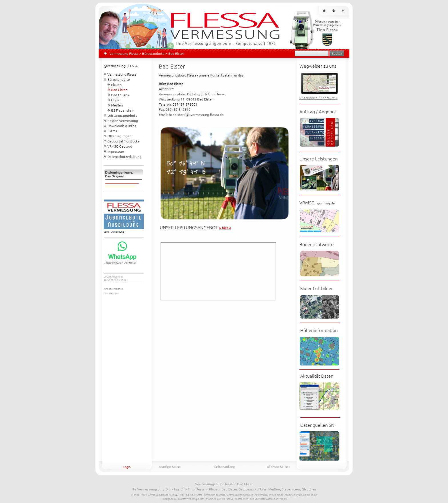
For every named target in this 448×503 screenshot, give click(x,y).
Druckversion (111, 293)
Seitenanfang (225, 466)
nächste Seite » (279, 466)
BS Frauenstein (123, 110)
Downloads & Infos (122, 126)
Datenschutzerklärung (124, 156)
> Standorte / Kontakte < (319, 98)
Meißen (117, 105)
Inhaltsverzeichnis (114, 288)
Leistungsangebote (122, 115)
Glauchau (309, 489)
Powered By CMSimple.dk (269, 495)
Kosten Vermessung (123, 120)
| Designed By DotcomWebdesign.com (183, 499)
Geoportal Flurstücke (124, 141)
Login (127, 467)
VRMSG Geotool (120, 146)
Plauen (116, 84)
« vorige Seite (170, 466)
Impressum (116, 151)
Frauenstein (291, 489)
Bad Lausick (120, 95)
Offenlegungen (119, 136)
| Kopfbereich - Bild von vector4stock (253, 499)
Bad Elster (229, 489)
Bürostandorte (153, 53)
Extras (112, 131)
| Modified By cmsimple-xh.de (300, 495)
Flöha (115, 100)
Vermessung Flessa (124, 53)
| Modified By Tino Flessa (219, 499)
